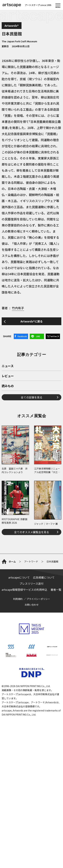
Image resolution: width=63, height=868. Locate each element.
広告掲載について (44, 699)
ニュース (8, 414)
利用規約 (18, 721)
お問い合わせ (32, 726)
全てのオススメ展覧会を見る (32, 579)
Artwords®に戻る (32, 321)
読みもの (8, 433)
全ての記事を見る (32, 445)
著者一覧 (56, 711)
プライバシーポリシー (38, 721)
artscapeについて (19, 699)
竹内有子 (18, 308)
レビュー (8, 424)
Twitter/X (54, 336)
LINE (38, 336)
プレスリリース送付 (32, 705)
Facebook (22, 336)
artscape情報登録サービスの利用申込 (24, 711)
